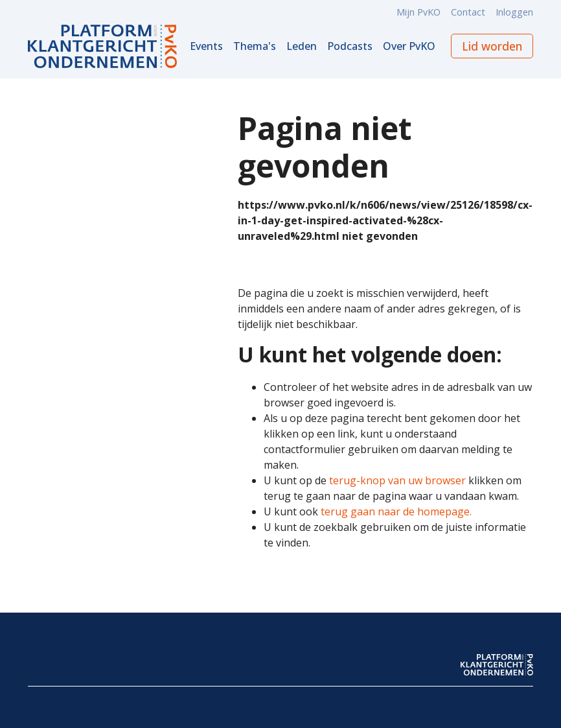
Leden (302, 46)
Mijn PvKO (418, 12)
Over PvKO (409, 46)
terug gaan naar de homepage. (396, 511)
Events (206, 46)
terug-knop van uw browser (397, 480)
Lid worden (492, 46)
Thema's (255, 46)
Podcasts (350, 46)
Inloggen (514, 12)
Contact (468, 12)
